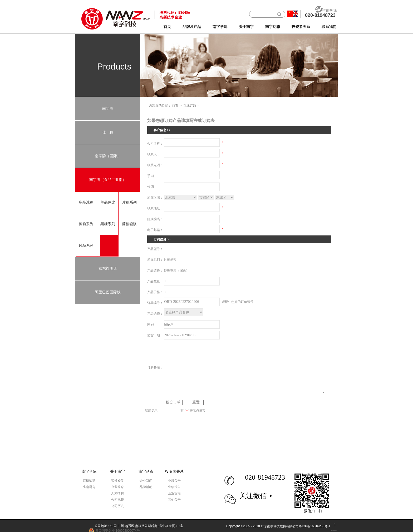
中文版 (290, 14)
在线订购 (190, 106)
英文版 (296, 14)
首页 (167, 27)
